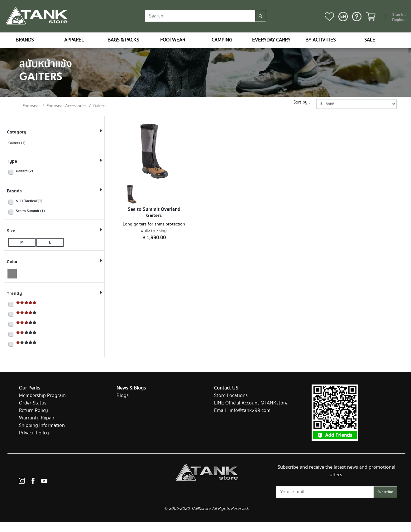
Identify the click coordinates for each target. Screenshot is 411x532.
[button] (343, 17)
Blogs (123, 396)
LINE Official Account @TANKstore (251, 403)
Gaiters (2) (24, 171)
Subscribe (385, 492)
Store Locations (231, 396)
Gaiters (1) (17, 143)
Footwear (31, 106)
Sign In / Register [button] (399, 17)
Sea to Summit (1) (30, 211)
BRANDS (25, 40)
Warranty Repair (37, 418)
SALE (370, 40)
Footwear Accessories (67, 106)
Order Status (33, 403)
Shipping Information (42, 426)
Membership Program (42, 396)
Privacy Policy (34, 433)
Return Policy (33, 411)
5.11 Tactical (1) (29, 201)
